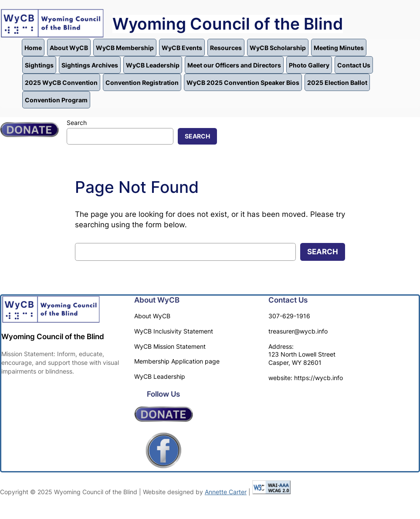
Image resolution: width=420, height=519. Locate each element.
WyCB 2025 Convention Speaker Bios (243, 83)
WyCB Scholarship (278, 48)
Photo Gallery (309, 65)
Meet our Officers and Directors (234, 65)
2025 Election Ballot (337, 83)
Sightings (39, 65)
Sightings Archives (90, 65)
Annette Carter (226, 492)
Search (77, 123)
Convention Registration (142, 83)
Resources (226, 48)
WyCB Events (182, 48)
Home (33, 48)
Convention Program (56, 100)
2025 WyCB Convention (61, 83)
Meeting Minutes (339, 48)
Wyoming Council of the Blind (228, 24)
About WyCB (69, 48)
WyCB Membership (125, 48)
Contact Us (354, 65)
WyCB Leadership (153, 65)
